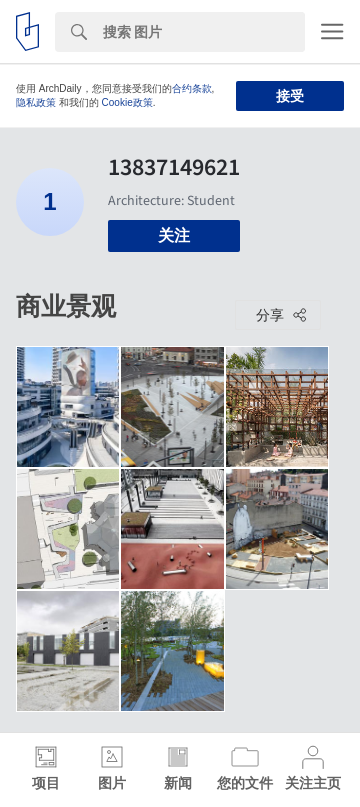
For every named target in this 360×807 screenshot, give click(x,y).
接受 (290, 96)
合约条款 (192, 88)
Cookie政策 (127, 102)
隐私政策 (36, 102)
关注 (174, 235)
